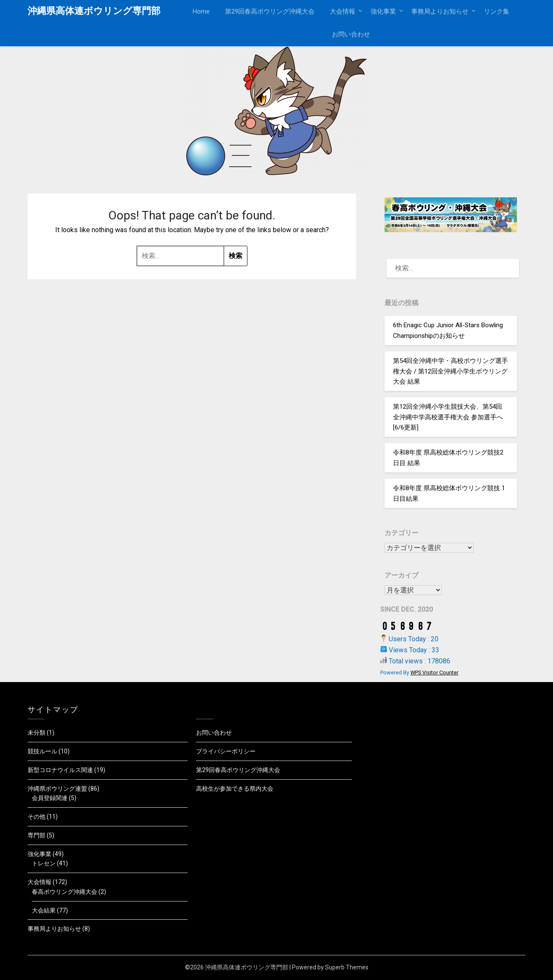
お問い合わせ (351, 34)
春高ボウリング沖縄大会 (65, 892)
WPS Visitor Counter (434, 673)
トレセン (44, 863)
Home (201, 11)
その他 (36, 817)
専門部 (36, 835)
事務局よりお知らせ (440, 11)
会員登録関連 (50, 798)
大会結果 (44, 910)
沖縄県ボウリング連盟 (57, 789)
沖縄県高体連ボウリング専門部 (94, 11)
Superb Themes (347, 967)
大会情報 (342, 11)
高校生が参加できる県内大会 (235, 789)
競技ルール (42, 751)
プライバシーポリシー (226, 751)
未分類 (36, 733)
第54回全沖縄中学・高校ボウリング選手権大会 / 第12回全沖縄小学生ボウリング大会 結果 (451, 371)
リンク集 (497, 11)
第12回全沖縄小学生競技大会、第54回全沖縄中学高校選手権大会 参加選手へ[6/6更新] (448, 417)
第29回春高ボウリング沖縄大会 (270, 11)
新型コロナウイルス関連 (60, 770)
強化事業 (383, 11)
